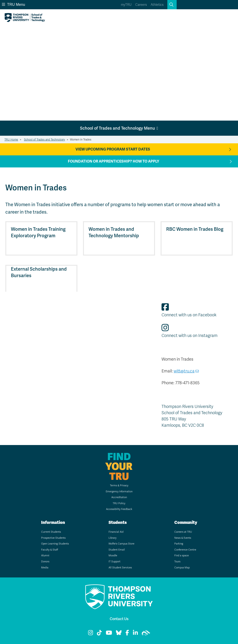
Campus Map (182, 567)
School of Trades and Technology (45, 140)
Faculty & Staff (50, 550)
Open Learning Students (55, 544)
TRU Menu (13, 5)
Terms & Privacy (119, 485)
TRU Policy (119, 503)
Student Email (117, 550)
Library (112, 538)
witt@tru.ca (184, 371)
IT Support (114, 561)
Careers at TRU (183, 532)
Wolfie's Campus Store (121, 544)
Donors (45, 561)
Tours (177, 561)
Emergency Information (119, 491)
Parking (179, 544)
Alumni (45, 555)
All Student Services (120, 567)
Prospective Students (53, 538)
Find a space (182, 555)
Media (45, 567)
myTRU (126, 5)
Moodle (113, 555)
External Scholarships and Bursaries (39, 272)
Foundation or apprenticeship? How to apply (114, 161)
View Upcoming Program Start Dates (113, 149)
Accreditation (119, 497)
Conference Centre (185, 550)
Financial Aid (116, 532)
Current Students (51, 532)
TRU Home (11, 140)
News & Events (183, 538)
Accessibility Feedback (119, 509)
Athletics (157, 5)
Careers (141, 5)
